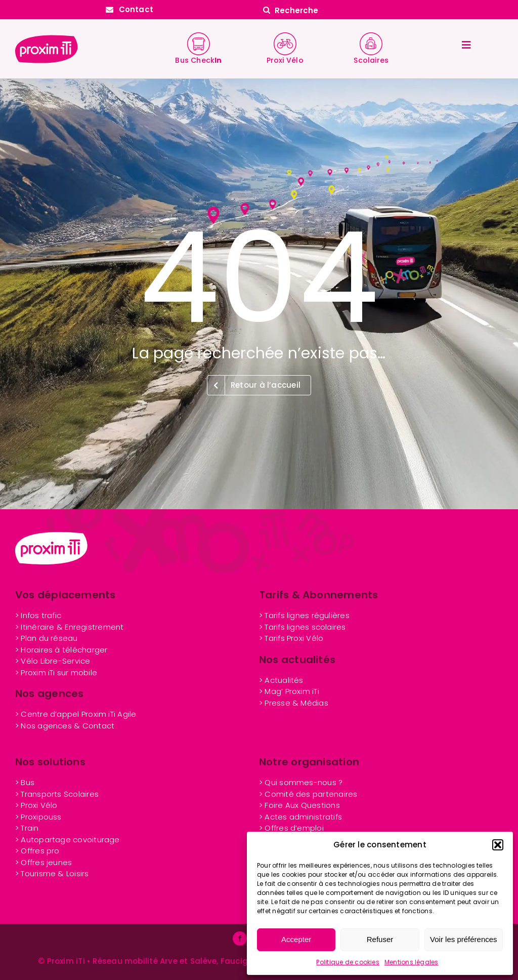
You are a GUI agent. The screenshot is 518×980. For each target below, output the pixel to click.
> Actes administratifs (300, 817)
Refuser (380, 939)
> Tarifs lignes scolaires (303, 627)
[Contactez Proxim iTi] (129, 10)
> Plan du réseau (47, 638)
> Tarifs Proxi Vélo (291, 638)
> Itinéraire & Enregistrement (70, 627)
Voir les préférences (464, 939)
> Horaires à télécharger (61, 650)
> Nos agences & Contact (65, 726)
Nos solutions (50, 762)
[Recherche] (388, 10)
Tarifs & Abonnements (319, 595)
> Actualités (281, 680)
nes (44, 862)
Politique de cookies (348, 962)
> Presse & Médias (294, 703)
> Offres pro (37, 851)
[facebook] (240, 938)
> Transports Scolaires (57, 794)
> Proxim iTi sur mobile (56, 672)
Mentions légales (412, 962)
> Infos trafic (38, 615)
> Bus (25, 782)
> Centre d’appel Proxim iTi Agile (76, 714)
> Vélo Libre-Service (53, 661)
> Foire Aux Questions (299, 805)
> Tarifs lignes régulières (304, 615)
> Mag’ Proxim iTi (289, 691)
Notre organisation (309, 762)
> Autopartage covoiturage (68, 840)
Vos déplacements (66, 595)
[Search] (267, 10)
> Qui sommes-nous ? (301, 782)
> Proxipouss (38, 817)
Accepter (296, 939)
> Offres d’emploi (291, 828)
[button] (498, 845)
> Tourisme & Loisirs (52, 873)
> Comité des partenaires (308, 794)
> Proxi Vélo (36, 805)
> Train (27, 828)
